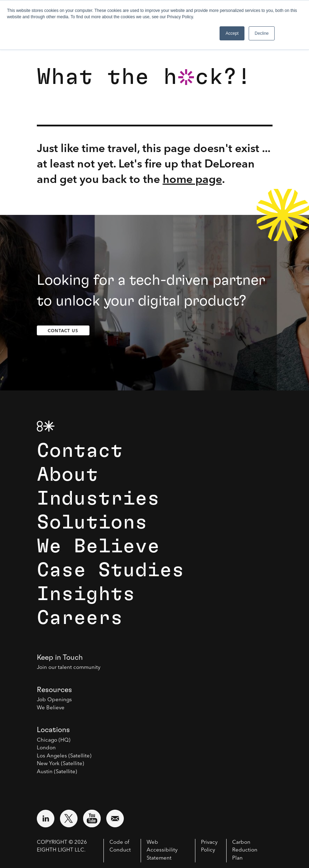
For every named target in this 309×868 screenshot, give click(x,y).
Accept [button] (232, 33)
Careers (80, 618)
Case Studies (110, 570)
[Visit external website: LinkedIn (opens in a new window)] (46, 818)
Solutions (92, 522)
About (68, 475)
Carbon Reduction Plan (245, 850)
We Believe (98, 546)
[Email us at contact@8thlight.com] (115, 818)
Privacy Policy (209, 847)
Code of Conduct (120, 847)
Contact (80, 451)
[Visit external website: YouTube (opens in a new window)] (92, 818)
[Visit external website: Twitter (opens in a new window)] (69, 818)
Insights (86, 594)
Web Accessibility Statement (162, 850)
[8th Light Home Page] (46, 426)
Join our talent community (69, 668)
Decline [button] (262, 33)
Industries (98, 499)
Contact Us (63, 331)
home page (192, 179)
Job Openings (54, 700)
